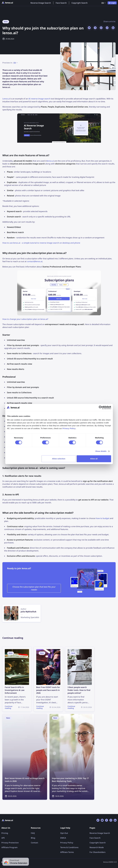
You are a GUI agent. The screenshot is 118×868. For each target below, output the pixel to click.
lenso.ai (50, 161)
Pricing (5, 833)
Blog (33, 838)
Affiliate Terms (67, 852)
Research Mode (97, 847)
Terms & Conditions (69, 847)
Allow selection (59, 459)
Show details (101, 451)
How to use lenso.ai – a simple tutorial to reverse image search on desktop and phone (41, 243)
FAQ (33, 833)
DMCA (63, 838)
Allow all (94, 459)
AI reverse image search (39, 99)
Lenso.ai (6, 99)
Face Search (61, 3)
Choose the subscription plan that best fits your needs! (34, 588)
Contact (34, 843)
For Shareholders (97, 852)
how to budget (103, 518)
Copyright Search (80, 3)
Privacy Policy (67, 843)
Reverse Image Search (41, 3)
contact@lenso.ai (35, 261)
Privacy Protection (10, 843)
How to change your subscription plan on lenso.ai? (25, 319)
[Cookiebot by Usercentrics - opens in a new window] (101, 407)
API (3, 838)
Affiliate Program (9, 847)
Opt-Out (64, 833)
